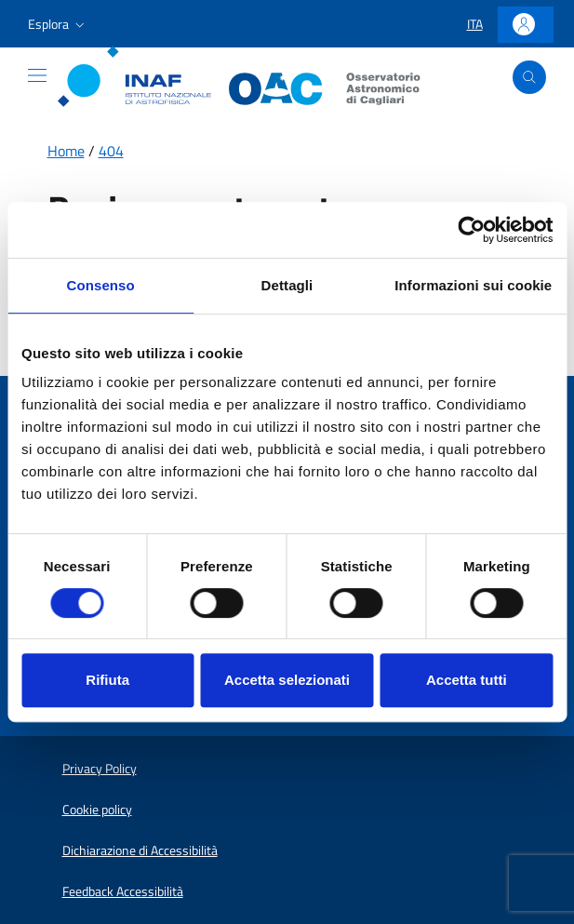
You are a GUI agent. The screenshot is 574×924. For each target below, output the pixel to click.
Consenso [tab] (101, 285)
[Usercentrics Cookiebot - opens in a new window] (471, 230)
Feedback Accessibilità (123, 891)
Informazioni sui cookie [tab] (473, 285)
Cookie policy (97, 810)
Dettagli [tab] (287, 285)
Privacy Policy (100, 769)
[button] (58, 24)
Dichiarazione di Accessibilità (140, 850)
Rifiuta (107, 680)
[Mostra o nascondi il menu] (37, 75)
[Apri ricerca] (529, 77)
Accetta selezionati (287, 680)
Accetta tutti (467, 680)
